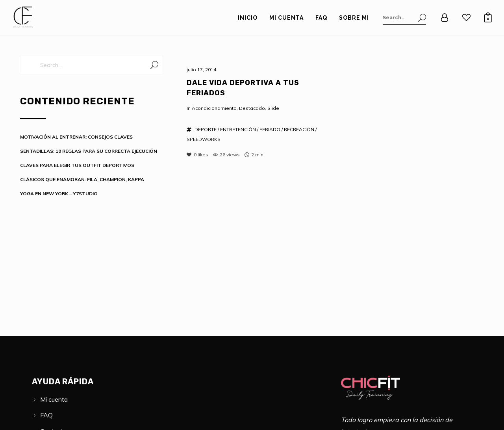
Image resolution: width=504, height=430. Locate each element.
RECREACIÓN (299, 129)
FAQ (46, 415)
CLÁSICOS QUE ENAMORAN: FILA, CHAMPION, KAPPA (82, 179)
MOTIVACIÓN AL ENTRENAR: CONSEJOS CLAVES (76, 137)
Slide (273, 108)
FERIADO (270, 129)
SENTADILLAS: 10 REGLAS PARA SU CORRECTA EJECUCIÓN (89, 151)
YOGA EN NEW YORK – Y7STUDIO (59, 194)
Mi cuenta (54, 399)
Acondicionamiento (214, 108)
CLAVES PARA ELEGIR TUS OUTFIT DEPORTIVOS (77, 165)
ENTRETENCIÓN (238, 129)
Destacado (252, 108)
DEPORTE (206, 129)
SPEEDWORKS (204, 139)
